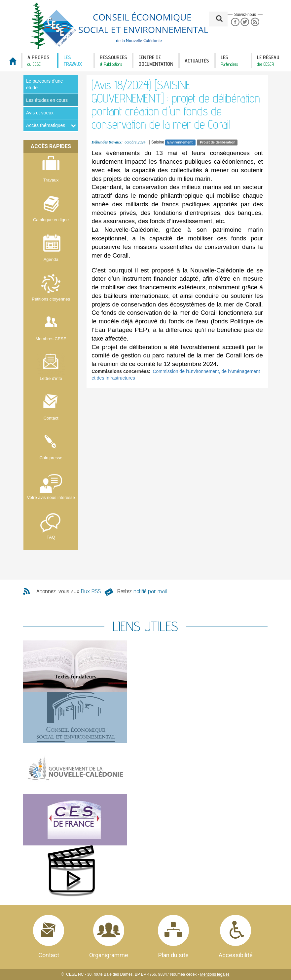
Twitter (245, 22)
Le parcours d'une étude (45, 84)
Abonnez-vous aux (69, 591)
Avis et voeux (40, 113)
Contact (49, 955)
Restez (142, 591)
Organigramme (109, 955)
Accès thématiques (46, 125)
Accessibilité (236, 955)
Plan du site (173, 955)
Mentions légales (215, 974)
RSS (255, 22)
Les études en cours (47, 100)
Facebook (235, 22)
